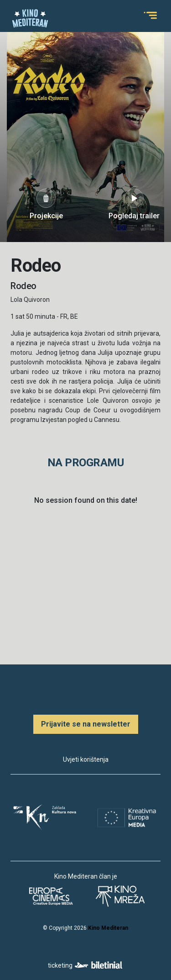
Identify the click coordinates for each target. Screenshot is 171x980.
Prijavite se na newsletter (86, 724)
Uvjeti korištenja (86, 759)
